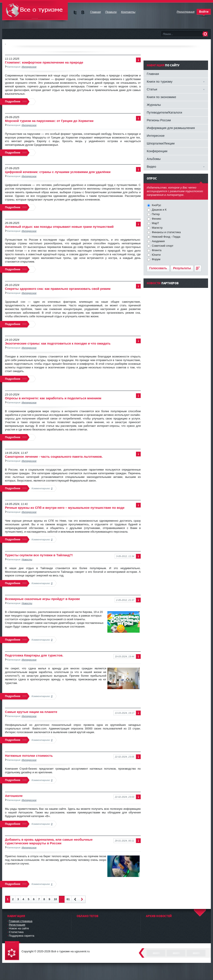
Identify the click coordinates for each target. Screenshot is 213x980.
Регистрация (17, 925)
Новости (27, 559)
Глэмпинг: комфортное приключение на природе (44, 62)
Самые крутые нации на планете (31, 712)
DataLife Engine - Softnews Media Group (13, 951)
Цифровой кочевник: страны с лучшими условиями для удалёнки (58, 172)
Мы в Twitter (75, 13)
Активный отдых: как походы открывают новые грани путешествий (59, 227)
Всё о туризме (35, 11)
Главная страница (21, 921)
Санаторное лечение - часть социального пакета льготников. (54, 457)
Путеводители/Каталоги (164, 112)
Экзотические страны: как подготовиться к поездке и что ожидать (58, 343)
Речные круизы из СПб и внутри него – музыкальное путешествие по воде (65, 508)
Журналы (154, 105)
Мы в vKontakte (83, 13)
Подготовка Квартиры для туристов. (34, 655)
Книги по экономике (161, 97)
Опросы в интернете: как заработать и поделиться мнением (53, 398)
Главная (153, 74)
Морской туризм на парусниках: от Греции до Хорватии (49, 121)
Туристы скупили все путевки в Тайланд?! (39, 555)
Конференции (157, 151)
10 (55, 899)
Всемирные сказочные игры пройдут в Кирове (42, 599)
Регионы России (159, 120)
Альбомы (154, 159)
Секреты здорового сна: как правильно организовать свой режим (58, 289)
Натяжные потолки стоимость (29, 756)
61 (68, 899)
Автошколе (14, 796)
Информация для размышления (171, 128)
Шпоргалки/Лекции (161, 143)
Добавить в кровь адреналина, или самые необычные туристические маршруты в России (49, 841)
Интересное (29, 67)
